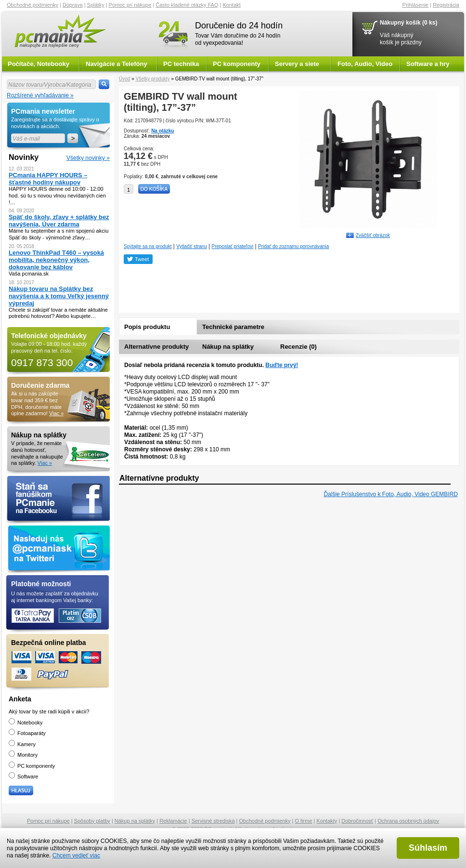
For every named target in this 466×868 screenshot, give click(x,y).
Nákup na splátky (228, 347)
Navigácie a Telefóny (116, 64)
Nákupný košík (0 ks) (408, 23)
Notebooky (26, 723)
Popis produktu (147, 327)
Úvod (124, 79)
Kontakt (232, 5)
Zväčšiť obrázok (373, 235)
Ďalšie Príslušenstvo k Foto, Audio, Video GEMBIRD (391, 494)
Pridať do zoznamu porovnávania (293, 246)
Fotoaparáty (27, 733)
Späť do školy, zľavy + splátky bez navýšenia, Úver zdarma (59, 221)
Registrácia (446, 5)
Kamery (22, 744)
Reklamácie (173, 821)
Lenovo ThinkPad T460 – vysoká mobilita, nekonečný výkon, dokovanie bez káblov (56, 260)
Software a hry (428, 64)
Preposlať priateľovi (233, 246)
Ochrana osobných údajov (408, 821)
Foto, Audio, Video (365, 64)
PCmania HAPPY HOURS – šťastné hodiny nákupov (48, 179)
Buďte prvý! (282, 365)
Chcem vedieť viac (76, 855)
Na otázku (162, 131)
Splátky (96, 5)
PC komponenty (237, 64)
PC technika (181, 64)
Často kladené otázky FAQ (187, 5)
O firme (304, 821)
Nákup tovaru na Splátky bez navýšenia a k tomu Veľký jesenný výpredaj (59, 296)
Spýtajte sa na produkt (148, 246)
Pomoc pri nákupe (130, 5)
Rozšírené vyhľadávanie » (40, 95)
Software (23, 776)
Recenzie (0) (298, 347)
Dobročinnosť (357, 821)
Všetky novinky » (88, 158)
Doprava (73, 5)
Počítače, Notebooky (39, 64)
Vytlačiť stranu (191, 246)
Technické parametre (233, 327)
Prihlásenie (415, 5)
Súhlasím (428, 848)
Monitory (23, 755)
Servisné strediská (213, 821)
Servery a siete (297, 64)
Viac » (56, 413)
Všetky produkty (152, 79)
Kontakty (327, 821)
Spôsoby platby (92, 821)
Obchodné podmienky (32, 5)
